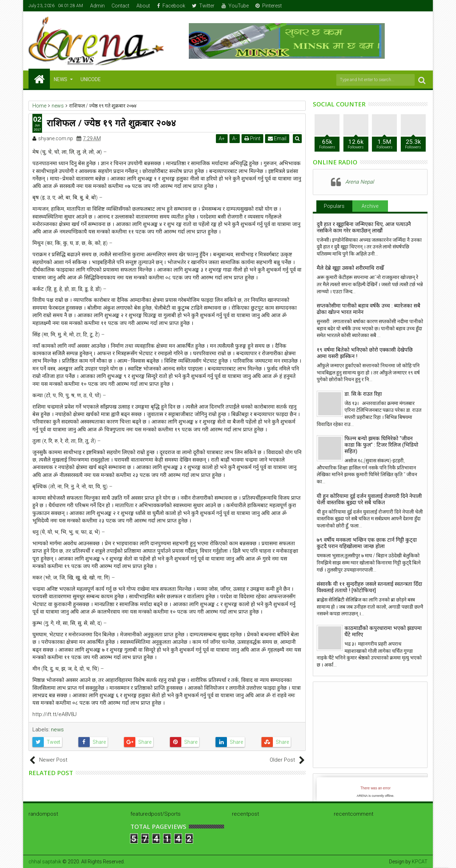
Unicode (91, 79)
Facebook (171, 6)
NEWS (61, 79)
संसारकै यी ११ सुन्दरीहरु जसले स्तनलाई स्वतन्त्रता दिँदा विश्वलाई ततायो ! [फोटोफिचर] (369, 587)
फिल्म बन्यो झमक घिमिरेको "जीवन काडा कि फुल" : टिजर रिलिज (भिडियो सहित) (381, 445)
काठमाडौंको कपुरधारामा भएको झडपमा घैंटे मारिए (383, 631)
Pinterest (269, 6)
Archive (370, 206)
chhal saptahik (45, 862)
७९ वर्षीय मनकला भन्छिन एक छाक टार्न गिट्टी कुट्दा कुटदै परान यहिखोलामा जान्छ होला (367, 543)
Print (253, 138)
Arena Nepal (359, 182)
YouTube (235, 6)
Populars (334, 206)
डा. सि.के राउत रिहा (363, 394)
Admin (97, 6)
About (143, 6)
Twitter (203, 6)
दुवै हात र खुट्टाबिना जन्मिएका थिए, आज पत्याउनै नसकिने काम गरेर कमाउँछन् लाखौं (364, 227)
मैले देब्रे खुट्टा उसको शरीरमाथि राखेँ (350, 268)
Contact (120, 6)
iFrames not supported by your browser (375, 791)
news (57, 730)
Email (278, 138)
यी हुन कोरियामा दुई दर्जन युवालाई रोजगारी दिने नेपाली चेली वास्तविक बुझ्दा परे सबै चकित (369, 499)
